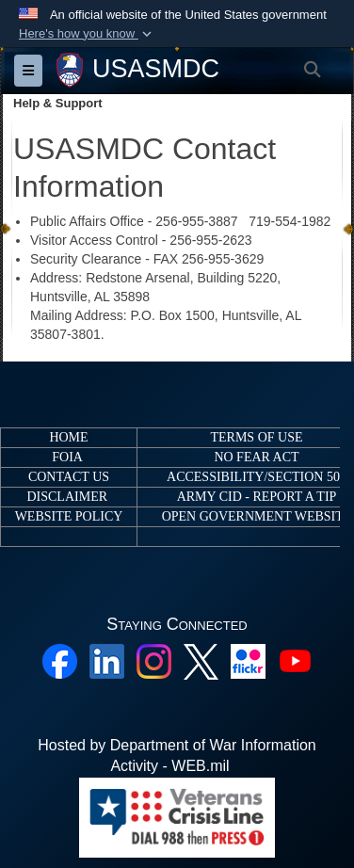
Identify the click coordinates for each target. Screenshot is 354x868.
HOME (68, 437)
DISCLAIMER (67, 497)
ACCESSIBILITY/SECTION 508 (257, 477)
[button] (87, 34)
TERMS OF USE (256, 437)
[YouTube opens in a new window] (295, 660)
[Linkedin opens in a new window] (107, 660)
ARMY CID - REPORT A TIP (257, 497)
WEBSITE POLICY (69, 516)
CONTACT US (69, 477)
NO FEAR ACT (256, 457)
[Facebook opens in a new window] (60, 660)
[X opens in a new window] (201, 660)
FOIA (67, 457)
